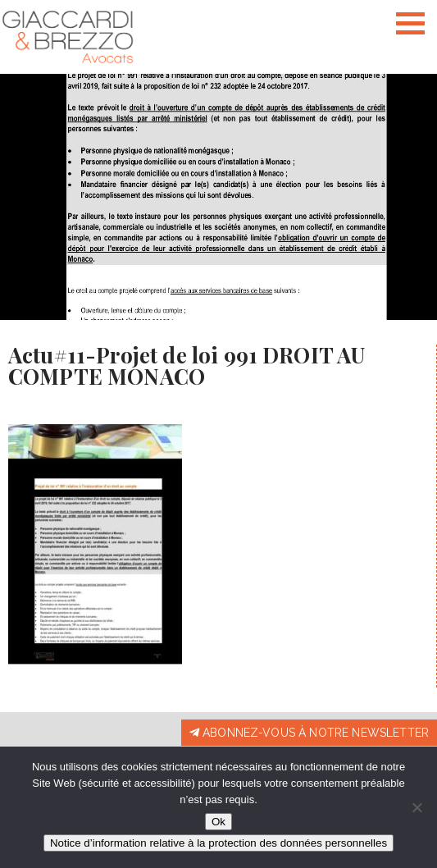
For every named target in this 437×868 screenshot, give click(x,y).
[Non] (417, 807)
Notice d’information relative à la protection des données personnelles (218, 843)
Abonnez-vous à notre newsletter (309, 733)
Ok (218, 822)
